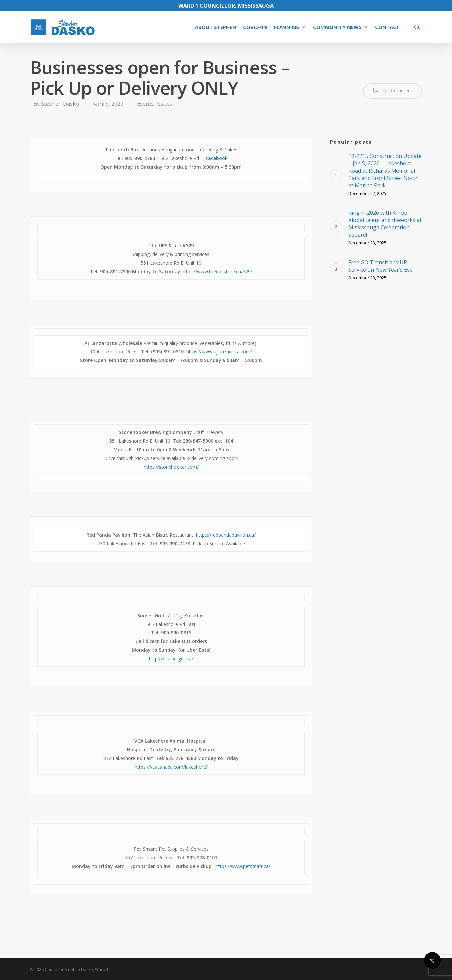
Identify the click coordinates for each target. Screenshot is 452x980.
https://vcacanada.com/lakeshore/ (171, 767)
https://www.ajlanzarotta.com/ (219, 352)
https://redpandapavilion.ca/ (226, 535)
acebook (218, 158)
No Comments (393, 90)
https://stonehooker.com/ (171, 467)
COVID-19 (255, 27)
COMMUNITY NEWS (340, 27)
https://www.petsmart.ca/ (243, 866)
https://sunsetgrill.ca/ (171, 659)
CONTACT (387, 27)
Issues (164, 104)
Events (145, 104)
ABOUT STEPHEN (216, 27)
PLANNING (290, 27)
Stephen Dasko (60, 104)
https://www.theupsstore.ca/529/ (217, 272)
